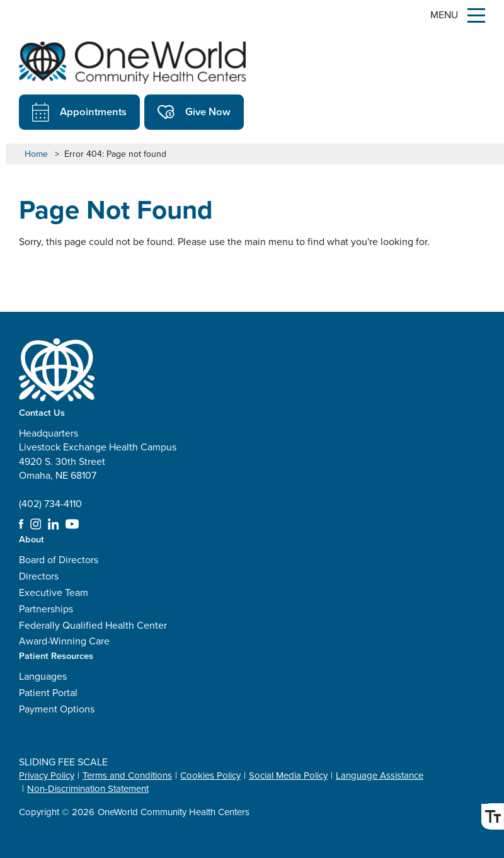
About (31, 539)
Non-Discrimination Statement (88, 789)
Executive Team (54, 592)
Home (36, 154)
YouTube (72, 524)
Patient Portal (48, 693)
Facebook (21, 524)
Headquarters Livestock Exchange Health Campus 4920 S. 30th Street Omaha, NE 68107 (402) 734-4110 (98, 468)
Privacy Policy (47, 775)
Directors (39, 576)
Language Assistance (380, 775)
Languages (43, 676)
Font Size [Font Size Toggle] (490, 816)
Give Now (194, 112)
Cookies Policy (210, 775)
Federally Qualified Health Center (93, 625)
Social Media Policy (288, 775)
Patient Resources (56, 655)
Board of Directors (59, 560)
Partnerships (46, 609)
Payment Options (57, 709)
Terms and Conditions (127, 775)
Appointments (79, 112)
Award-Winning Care (64, 641)
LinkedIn (54, 524)
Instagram (36, 524)
